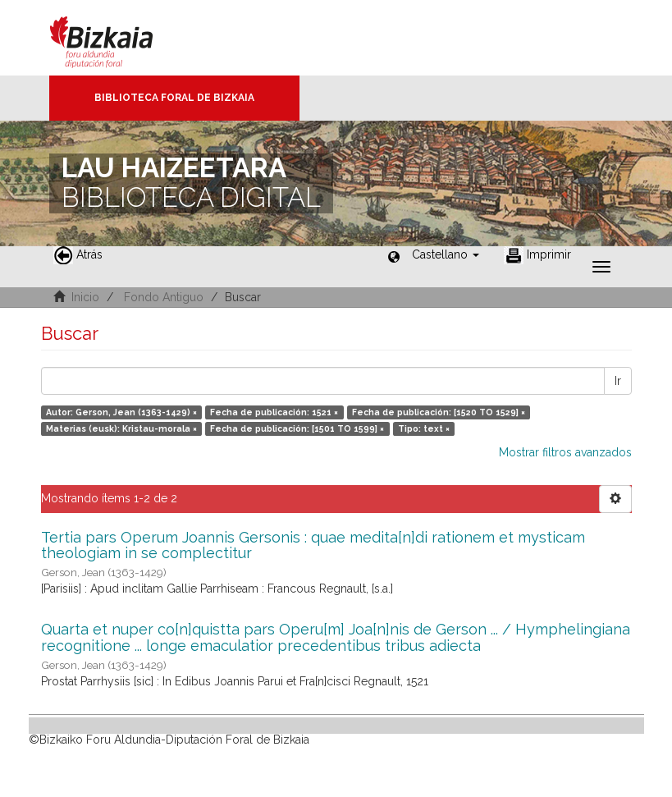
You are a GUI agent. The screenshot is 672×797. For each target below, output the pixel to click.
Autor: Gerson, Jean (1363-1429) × (121, 412)
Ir (618, 381)
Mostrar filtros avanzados (565, 452)
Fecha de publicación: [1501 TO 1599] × (297, 428)
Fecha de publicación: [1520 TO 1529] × (439, 412)
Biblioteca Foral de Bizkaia (174, 98)
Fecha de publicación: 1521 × (274, 412)
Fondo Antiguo (164, 297)
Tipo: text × (424, 428)
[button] (446, 254)
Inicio (85, 297)
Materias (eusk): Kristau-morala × (121, 428)
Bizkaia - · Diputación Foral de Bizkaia (119, 38)
